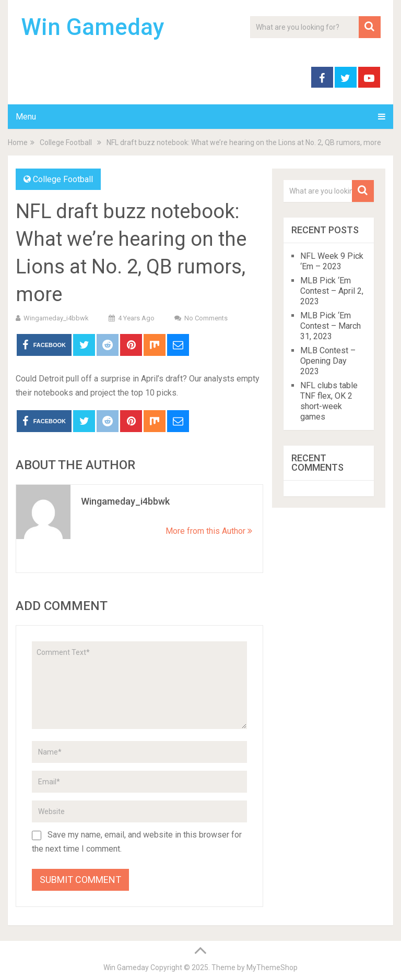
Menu (26, 117)
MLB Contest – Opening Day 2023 (328, 361)
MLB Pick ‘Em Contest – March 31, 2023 (331, 326)
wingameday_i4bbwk (56, 318)
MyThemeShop (272, 967)
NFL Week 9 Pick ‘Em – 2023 (332, 261)
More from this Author (209, 531)
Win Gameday (93, 27)
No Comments (206, 318)
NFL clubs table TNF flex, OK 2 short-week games (329, 401)
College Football (63, 179)
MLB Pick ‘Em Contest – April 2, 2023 (332, 291)
